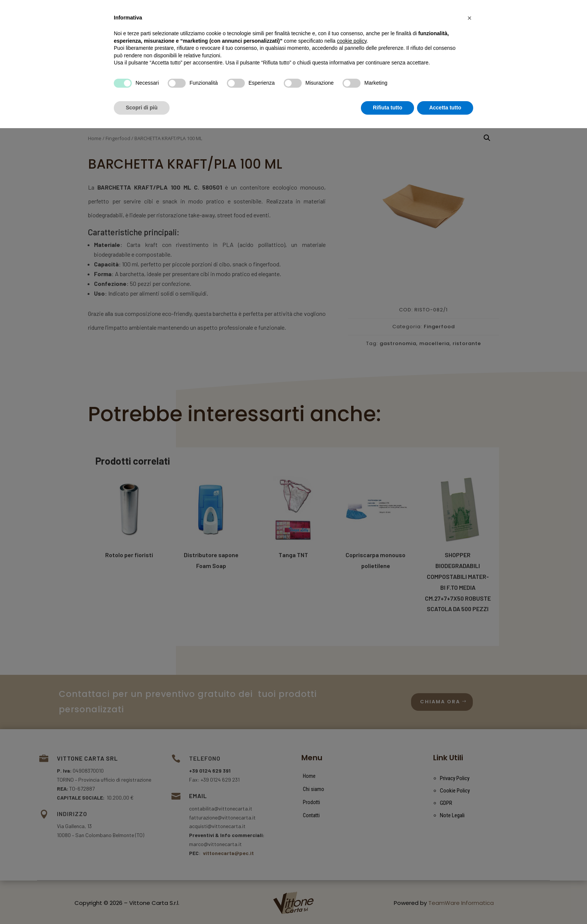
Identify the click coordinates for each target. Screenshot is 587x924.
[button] (469, 814)
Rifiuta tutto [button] (388, 903)
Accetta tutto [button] (445, 903)
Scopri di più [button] (142, 903)
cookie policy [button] (352, 837)
